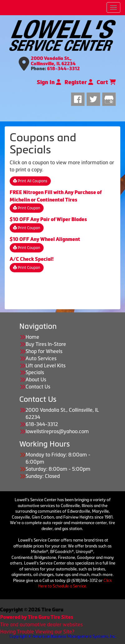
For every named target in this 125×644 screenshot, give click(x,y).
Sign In (49, 82)
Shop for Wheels (44, 351)
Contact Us (38, 387)
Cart (106, 82)
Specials (35, 372)
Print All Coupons (30, 181)
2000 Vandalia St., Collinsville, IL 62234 (53, 61)
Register (79, 82)
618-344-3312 (63, 69)
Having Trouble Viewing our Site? (37, 632)
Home (32, 337)
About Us (36, 379)
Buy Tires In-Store (46, 344)
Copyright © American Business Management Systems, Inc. (63, 636)
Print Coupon (27, 208)
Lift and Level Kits (46, 365)
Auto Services (41, 358)
